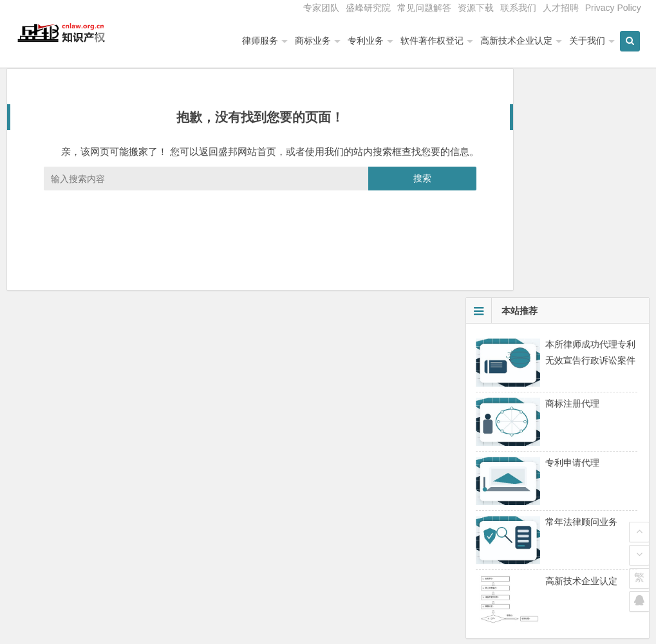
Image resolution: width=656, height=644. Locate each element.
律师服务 (263, 41)
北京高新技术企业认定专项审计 (539, 492)
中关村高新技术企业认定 (525, 474)
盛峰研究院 (368, 8)
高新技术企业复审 (512, 510)
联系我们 (518, 8)
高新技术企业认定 (520, 41)
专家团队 (321, 8)
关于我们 (590, 41)
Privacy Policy (613, 8)
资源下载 (476, 8)
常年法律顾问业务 (581, 306)
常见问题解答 (424, 8)
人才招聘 (561, 8)
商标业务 (316, 41)
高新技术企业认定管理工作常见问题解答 (557, 546)
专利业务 (369, 41)
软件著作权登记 (435, 41)
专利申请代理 (572, 246)
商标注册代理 (572, 187)
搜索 (377, 208)
